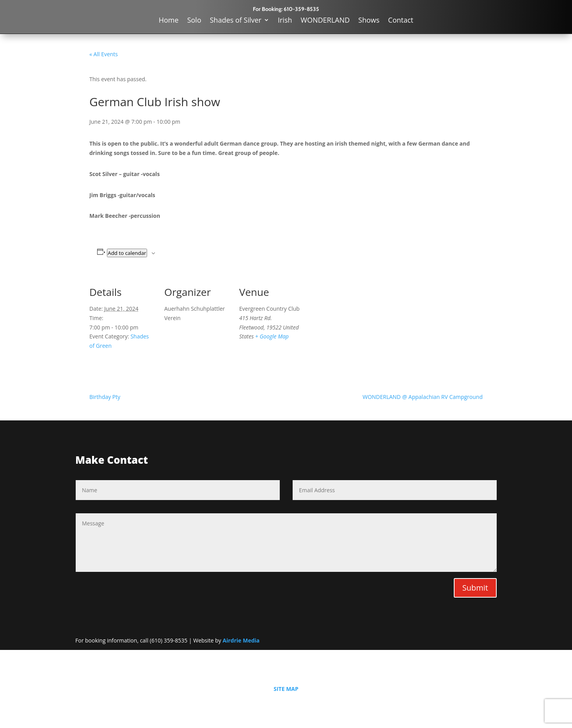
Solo (194, 21)
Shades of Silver (236, 21)
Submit (475, 588)
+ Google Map (272, 336)
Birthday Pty (105, 397)
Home (169, 21)
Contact (401, 21)
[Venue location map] (355, 328)
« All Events (104, 54)
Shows (369, 21)
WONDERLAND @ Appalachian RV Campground (423, 397)
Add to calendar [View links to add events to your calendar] (127, 253)
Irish (285, 21)
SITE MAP (286, 689)
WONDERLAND (325, 21)
